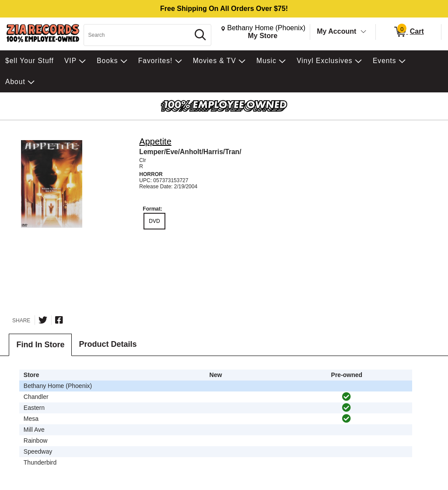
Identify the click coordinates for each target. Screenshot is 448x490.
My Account (336, 31)
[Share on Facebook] (59, 320)
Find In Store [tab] (40, 345)
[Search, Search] (138, 35)
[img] (346, 397)
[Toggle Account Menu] (364, 32)
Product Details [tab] (108, 344)
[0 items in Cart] (408, 32)
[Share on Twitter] (43, 320)
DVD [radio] (154, 221)
